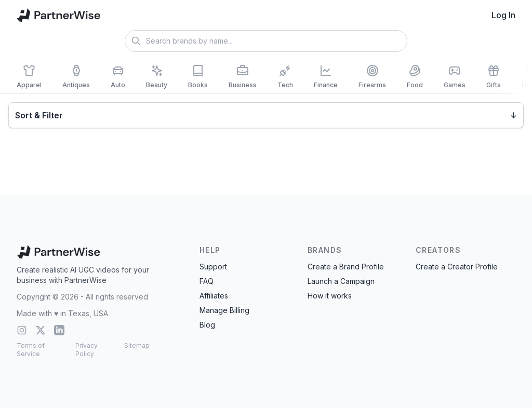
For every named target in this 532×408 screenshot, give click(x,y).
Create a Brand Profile (346, 267)
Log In (503, 15)
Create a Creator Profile (457, 267)
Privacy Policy (87, 350)
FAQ (207, 281)
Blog (207, 325)
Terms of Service (31, 350)
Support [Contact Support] (213, 267)
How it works (330, 296)
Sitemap (137, 345)
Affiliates (214, 296)
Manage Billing (224, 310)
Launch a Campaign (341, 281)
